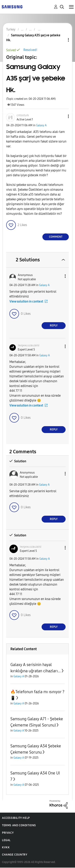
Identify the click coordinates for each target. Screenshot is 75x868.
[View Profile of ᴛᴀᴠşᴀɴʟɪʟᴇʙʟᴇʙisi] (29, 345)
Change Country (15, 855)
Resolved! (30, 50)
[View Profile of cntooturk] (23, 115)
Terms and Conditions (19, 825)
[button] (62, 116)
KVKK (6, 847)
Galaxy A (41, 125)
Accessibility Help (16, 818)
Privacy (8, 833)
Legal (6, 840)
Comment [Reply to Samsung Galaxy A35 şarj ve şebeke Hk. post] (56, 237)
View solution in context (26, 301)
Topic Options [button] (62, 40)
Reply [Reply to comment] (54, 325)
